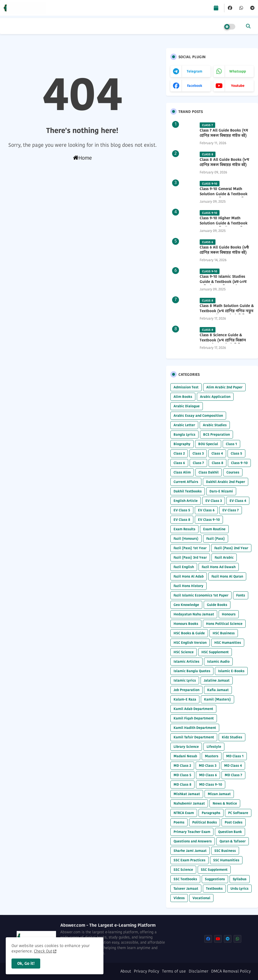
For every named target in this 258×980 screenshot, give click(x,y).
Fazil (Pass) (216, 538)
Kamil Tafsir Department (194, 737)
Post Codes (234, 822)
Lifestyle (214, 747)
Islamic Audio (218, 661)
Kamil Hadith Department (195, 728)
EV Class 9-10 (209, 520)
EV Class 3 (214, 501)
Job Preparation (186, 690)
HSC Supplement (215, 652)
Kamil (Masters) (217, 699)
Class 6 (179, 463)
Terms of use (174, 971)
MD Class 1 (235, 756)
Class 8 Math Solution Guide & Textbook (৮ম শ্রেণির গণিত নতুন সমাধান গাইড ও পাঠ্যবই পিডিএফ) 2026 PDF (227, 314)
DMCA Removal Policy (231, 971)
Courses (233, 472)
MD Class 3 (208, 765)
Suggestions (215, 879)
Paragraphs (211, 813)
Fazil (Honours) (186, 538)
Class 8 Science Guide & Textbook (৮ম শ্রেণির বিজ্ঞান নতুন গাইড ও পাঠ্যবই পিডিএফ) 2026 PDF (224, 343)
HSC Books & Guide (189, 633)
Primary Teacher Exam (192, 832)
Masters (212, 756)
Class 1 (231, 444)
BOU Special (208, 444)
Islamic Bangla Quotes (192, 671)
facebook (195, 86)
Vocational (201, 898)
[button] (248, 26)
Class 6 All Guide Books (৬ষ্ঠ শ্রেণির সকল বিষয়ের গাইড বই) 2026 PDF (224, 253)
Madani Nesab (185, 756)
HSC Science (184, 652)
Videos (179, 898)
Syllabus (240, 879)
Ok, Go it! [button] (26, 963)
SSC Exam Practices (189, 860)
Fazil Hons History (188, 586)
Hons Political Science (224, 624)
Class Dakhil (209, 472)
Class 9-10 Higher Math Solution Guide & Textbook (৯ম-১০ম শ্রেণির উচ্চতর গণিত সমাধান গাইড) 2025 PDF (224, 226)
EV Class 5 (182, 510)
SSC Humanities (226, 860)
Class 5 (236, 453)
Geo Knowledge (186, 605)
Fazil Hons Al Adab (189, 576)
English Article (186, 501)
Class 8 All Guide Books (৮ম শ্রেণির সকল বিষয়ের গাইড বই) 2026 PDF (224, 165)
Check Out (43, 951)
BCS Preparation (216, 434)
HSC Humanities (228, 642)
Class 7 (198, 463)
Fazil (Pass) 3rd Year (190, 557)
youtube (238, 86)
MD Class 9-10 (211, 784)
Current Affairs (186, 482)
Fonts (241, 595)
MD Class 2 (182, 765)
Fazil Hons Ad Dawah (219, 567)
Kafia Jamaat (218, 690)
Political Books (205, 822)
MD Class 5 (182, 775)
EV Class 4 (238, 501)
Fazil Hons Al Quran (227, 576)
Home (82, 158)
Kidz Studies (232, 737)
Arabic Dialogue (187, 406)
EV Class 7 (231, 510)
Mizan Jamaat (219, 794)
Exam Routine (214, 529)
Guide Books (217, 605)
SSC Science (183, 870)
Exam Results (184, 529)
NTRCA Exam (184, 813)
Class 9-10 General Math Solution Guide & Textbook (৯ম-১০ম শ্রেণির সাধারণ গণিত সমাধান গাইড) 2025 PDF (224, 197)
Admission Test (186, 387)
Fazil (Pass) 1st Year (190, 548)
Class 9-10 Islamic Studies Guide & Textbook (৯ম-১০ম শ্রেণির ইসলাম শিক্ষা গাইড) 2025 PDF (226, 284)
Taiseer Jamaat (186, 888)
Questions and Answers (193, 841)
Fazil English (184, 567)
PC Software (238, 813)
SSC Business (225, 851)
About (126, 971)
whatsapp (238, 71)
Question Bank (230, 832)
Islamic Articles (186, 661)
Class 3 (198, 453)
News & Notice (225, 803)
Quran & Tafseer (233, 841)
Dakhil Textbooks (188, 491)
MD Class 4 (233, 765)
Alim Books (183, 397)
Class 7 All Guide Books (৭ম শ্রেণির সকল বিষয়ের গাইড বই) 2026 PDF (224, 136)
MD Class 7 (233, 775)
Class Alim (182, 472)
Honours (229, 614)
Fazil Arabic (224, 557)
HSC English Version (190, 642)
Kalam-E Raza (185, 699)
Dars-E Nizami (221, 491)
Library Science (186, 747)
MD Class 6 (208, 775)
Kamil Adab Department (193, 709)
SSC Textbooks (185, 879)
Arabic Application (215, 397)
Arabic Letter (184, 425)
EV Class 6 (206, 510)
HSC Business (224, 633)
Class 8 (217, 463)
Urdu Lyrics (239, 888)
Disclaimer (199, 971)
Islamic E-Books (231, 671)
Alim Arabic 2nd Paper (224, 387)
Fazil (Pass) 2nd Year (231, 548)
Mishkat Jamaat (187, 794)
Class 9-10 (239, 463)
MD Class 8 (182, 784)
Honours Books (186, 624)
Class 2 (179, 453)
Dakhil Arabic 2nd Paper (226, 482)
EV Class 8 (182, 520)
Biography (182, 444)
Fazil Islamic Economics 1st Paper (201, 595)
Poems (179, 822)
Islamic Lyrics (185, 680)
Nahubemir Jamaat (189, 803)
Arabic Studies (215, 425)
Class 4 (217, 453)
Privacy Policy (147, 971)
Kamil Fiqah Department (194, 718)
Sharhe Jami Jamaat (190, 851)
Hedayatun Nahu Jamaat (194, 614)
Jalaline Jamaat (217, 680)
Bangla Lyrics (184, 434)
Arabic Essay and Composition (198, 415)
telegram (195, 71)
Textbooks (214, 888)
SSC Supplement (214, 870)
